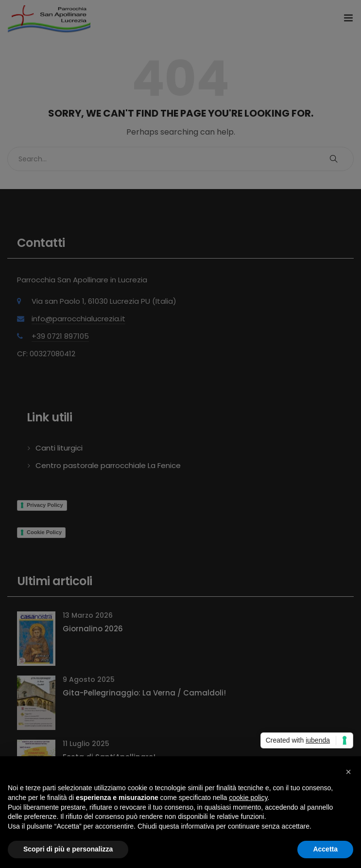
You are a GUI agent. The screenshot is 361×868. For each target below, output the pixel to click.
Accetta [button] (325, 849)
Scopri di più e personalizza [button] (68, 849)
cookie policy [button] (248, 798)
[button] (348, 772)
